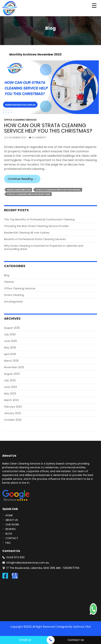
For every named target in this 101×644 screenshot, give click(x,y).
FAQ (8, 543)
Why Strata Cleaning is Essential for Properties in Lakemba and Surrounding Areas (44, 247)
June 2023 (10, 387)
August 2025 (12, 328)
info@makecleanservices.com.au (28, 563)
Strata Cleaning (14, 295)
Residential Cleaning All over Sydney (27, 233)
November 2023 (14, 367)
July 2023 (10, 380)
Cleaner (9, 282)
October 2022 (13, 420)
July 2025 (10, 334)
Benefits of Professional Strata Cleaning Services (35, 239)
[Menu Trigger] (94, 5)
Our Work (12, 525)
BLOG (9, 534)
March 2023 (11, 400)
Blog (7, 275)
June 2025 (10, 341)
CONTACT (12, 538)
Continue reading (24, 180)
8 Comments (39, 137)
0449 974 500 (15, 557)
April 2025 (10, 354)
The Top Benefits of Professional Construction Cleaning (39, 219)
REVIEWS (11, 529)
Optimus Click (82, 627)
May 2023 (10, 394)
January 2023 (12, 413)
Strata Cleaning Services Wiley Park (29, 194)
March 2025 (11, 361)
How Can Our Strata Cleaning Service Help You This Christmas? (48, 128)
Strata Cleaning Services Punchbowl (58, 190)
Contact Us (76, 640)
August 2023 (12, 374)
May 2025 (10, 348)
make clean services (19, 190)
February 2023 (13, 407)
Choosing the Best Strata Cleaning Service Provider (36, 226)
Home (9, 515)
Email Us (25, 640)
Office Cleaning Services (20, 120)
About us (12, 520)
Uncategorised (13, 302)
